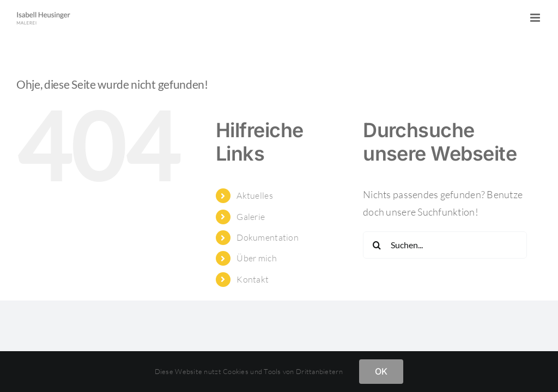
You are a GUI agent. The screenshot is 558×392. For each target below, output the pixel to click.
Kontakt (253, 279)
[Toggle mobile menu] (536, 18)
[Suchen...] (445, 245)
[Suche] (377, 245)
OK (381, 371)
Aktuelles (254, 195)
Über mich (256, 258)
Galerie (251, 217)
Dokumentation (268, 237)
